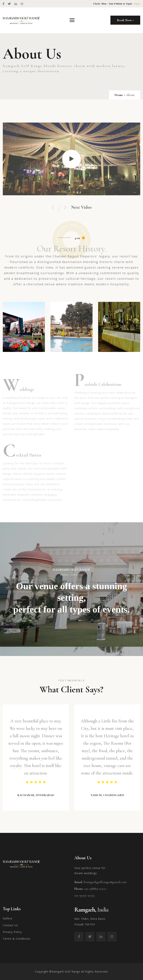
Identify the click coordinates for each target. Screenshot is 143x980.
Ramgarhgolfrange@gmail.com (105, 882)
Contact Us (10, 925)
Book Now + (125, 20)
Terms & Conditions (17, 939)
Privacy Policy (12, 932)
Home (119, 95)
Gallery (8, 918)
